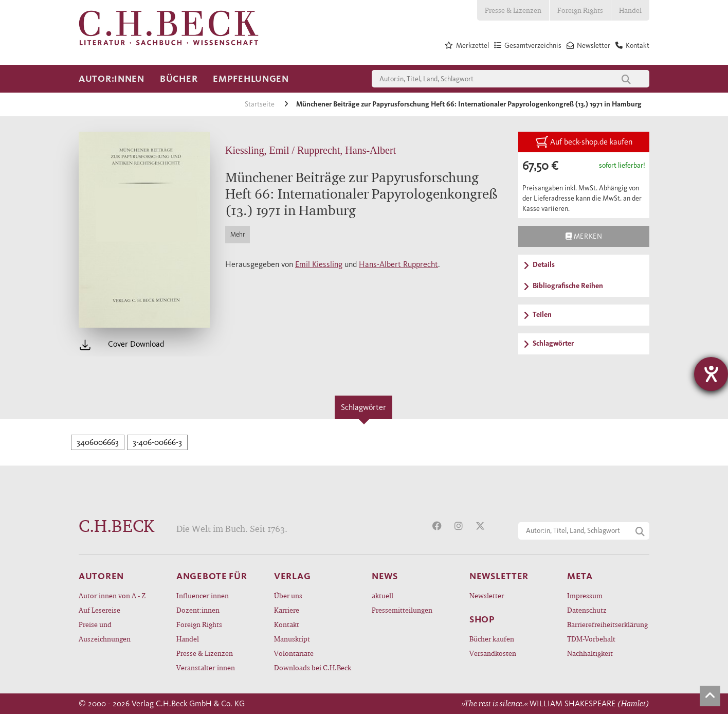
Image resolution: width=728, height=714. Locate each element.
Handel (630, 10)
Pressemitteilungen (402, 610)
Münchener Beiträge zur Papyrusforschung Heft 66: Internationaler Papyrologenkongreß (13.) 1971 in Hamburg (469, 104)
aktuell (383, 595)
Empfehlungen (251, 79)
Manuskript (292, 639)
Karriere (287, 610)
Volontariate (294, 653)
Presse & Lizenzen (513, 10)
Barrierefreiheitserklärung (607, 624)
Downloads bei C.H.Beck (313, 667)
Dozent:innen (198, 610)
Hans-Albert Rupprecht (398, 264)
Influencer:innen (203, 595)
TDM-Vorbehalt (591, 639)
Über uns (288, 595)
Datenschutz (587, 610)
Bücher (179, 79)
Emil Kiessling (319, 264)
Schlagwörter (363, 407)
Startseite (260, 104)
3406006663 (98, 442)
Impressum (585, 595)
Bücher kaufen (492, 639)
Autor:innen (112, 79)
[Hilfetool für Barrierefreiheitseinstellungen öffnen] (711, 374)
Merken (584, 236)
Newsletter (487, 595)
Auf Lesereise (99, 610)
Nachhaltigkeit (590, 653)
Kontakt (287, 624)
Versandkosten (493, 653)
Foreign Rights (580, 10)
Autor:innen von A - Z (112, 595)
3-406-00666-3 (157, 442)
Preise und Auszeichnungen (105, 631)
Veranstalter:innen (206, 667)
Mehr (238, 234)
